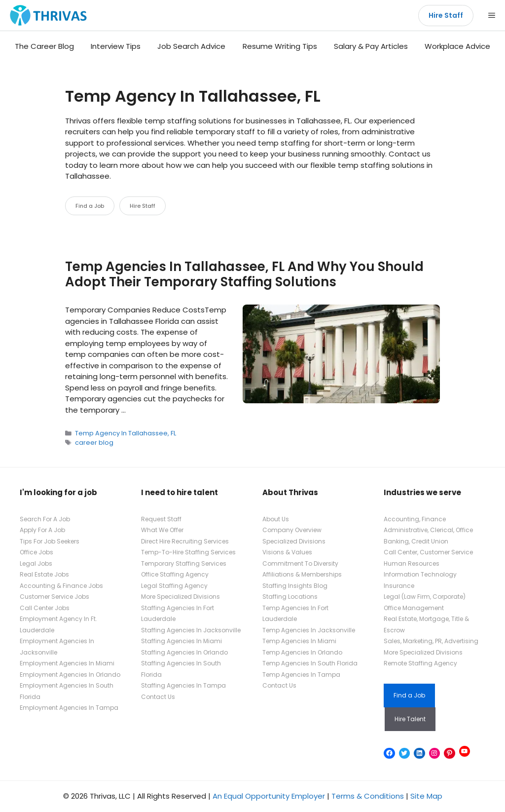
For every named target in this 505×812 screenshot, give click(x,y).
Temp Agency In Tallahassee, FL (126, 433)
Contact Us (158, 697)
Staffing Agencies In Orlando (184, 652)
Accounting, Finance (415, 519)
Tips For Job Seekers (50, 541)
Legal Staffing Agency (174, 586)
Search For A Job (45, 519)
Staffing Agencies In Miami (181, 641)
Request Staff (161, 519)
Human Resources (412, 563)
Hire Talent (410, 719)
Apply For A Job (42, 530)
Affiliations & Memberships (302, 574)
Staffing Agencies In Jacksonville (191, 630)
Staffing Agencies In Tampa (183, 685)
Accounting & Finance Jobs (61, 586)
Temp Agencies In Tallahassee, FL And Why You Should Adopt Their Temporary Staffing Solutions (244, 274)
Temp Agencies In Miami (299, 641)
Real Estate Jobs (44, 574)
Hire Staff (446, 15)
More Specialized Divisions (180, 597)
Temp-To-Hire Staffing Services (188, 552)
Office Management (414, 608)
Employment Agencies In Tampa (69, 708)
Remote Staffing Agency (420, 663)
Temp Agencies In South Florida (310, 663)
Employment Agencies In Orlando (70, 675)
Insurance (399, 586)
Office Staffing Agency (175, 574)
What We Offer (162, 530)
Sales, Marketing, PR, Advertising (431, 641)
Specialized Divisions (294, 541)
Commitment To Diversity (300, 563)
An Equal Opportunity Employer (269, 796)
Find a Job (90, 206)
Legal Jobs (36, 563)
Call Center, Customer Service (428, 552)
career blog (94, 443)
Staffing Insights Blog (295, 586)
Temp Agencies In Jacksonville (309, 630)
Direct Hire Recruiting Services (185, 541)
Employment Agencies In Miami (67, 663)
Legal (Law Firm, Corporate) (425, 597)
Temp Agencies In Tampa (301, 675)
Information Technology (420, 574)
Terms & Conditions (368, 796)
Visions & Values (287, 552)
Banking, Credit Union (416, 541)
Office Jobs (36, 552)
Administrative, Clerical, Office (428, 530)
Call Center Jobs (45, 608)
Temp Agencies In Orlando (302, 652)
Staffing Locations (290, 597)
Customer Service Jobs (54, 597)
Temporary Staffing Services (184, 563)
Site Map (426, 796)
